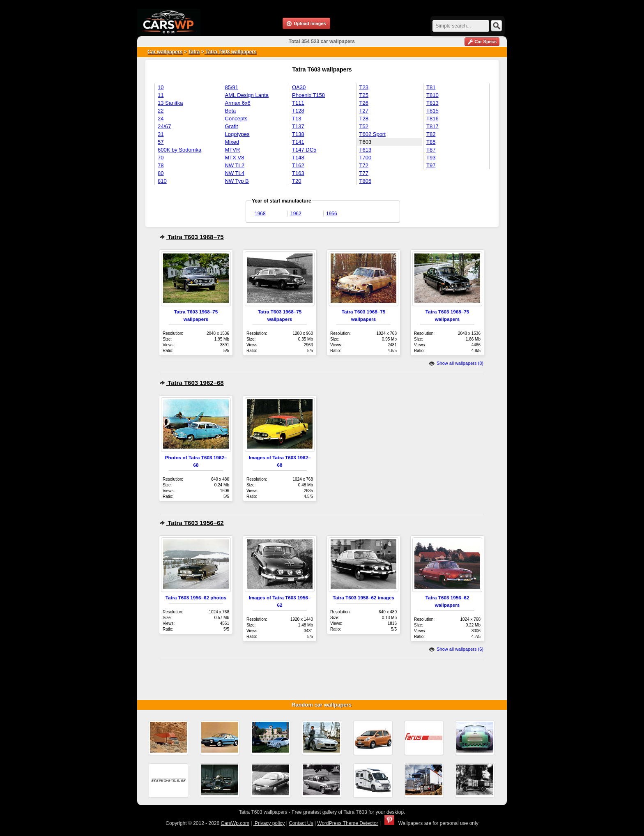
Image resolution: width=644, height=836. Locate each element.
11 (161, 95)
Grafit (232, 126)
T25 (364, 95)
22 (161, 111)
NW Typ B (237, 181)
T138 (298, 134)
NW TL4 (235, 173)
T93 (431, 158)
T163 (298, 173)
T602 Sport (373, 134)
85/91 (232, 87)
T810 (432, 95)
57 (161, 142)
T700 (366, 158)
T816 (432, 119)
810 (162, 181)
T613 (366, 150)
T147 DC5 (304, 150)
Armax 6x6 (238, 103)
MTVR (233, 150)
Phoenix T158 (308, 95)
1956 (332, 214)
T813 (432, 103)
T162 (298, 165)
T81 (431, 87)
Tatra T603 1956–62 (192, 523)
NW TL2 (235, 165)
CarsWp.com (235, 823)
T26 (364, 103)
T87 (431, 150)
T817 (432, 126)
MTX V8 (235, 158)
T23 (364, 87)
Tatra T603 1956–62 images (363, 598)
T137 (298, 126)
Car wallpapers (165, 52)
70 (161, 158)
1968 (260, 214)
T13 (297, 119)
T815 (432, 111)
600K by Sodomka (179, 150)
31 (161, 134)
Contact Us (301, 823)
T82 (431, 134)
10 (161, 87)
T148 (298, 158)
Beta (231, 111)
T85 (431, 142)
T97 (431, 165)
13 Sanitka (170, 103)
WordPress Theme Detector (347, 823)
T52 (364, 126)
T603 (366, 142)
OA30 (299, 87)
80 (161, 173)
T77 (364, 173)
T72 (364, 165)
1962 (296, 214)
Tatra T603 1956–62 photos (196, 598)
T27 (364, 111)
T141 (298, 142)
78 (161, 165)
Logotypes (237, 134)
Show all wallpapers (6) (456, 649)
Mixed (232, 142)
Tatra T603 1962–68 (192, 383)
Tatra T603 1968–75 (192, 237)
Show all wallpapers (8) (456, 363)
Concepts (236, 119)
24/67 (164, 126)
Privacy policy (269, 823)
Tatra (194, 52)
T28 (364, 119)
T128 (298, 111)
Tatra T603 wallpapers (230, 52)
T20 (297, 181)
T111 (298, 103)
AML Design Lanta (247, 95)
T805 (366, 181)
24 (161, 119)
